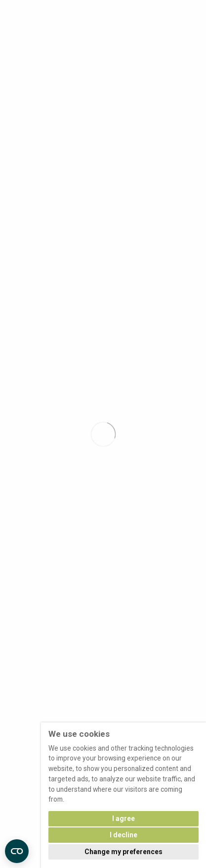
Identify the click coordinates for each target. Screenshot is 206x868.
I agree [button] (124, 818)
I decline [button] (124, 835)
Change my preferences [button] (124, 852)
